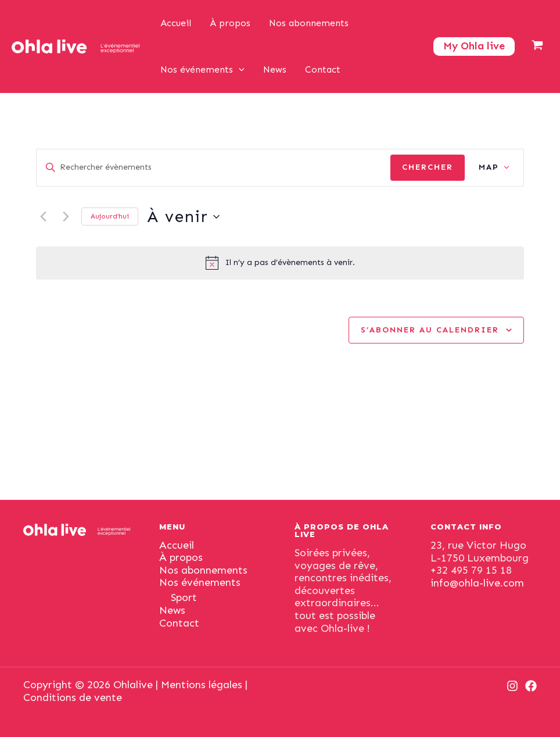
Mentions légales (202, 685)
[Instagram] (512, 686)
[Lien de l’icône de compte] (474, 46)
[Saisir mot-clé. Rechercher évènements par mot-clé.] (213, 168)
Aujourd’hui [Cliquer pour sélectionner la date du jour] (110, 216)
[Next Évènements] (66, 217)
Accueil (176, 23)
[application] (239, 70)
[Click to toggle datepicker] (183, 217)
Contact (323, 69)
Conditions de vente (73, 697)
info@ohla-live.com (477, 583)
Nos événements (202, 70)
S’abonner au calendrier (430, 330)
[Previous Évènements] (43, 217)
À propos (230, 23)
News (275, 69)
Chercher (428, 167)
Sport (184, 598)
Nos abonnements (309, 23)
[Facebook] (531, 686)
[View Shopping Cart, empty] (537, 46)
